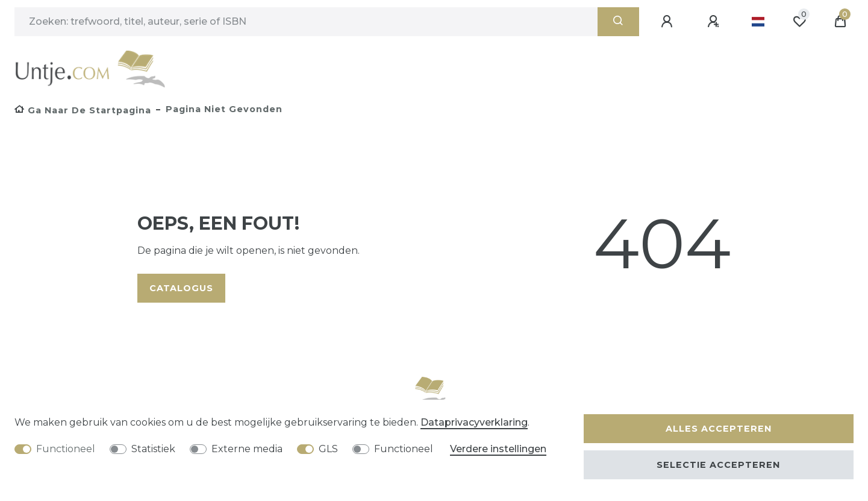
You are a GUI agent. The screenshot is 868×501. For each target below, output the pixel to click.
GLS (328, 449)
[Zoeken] (618, 22)
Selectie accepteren (718, 465)
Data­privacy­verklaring (474, 422)
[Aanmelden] (669, 22)
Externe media (247, 449)
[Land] (758, 22)
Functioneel (66, 449)
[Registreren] (715, 22)
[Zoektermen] (306, 22)
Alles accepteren (719, 429)
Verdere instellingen (498, 449)
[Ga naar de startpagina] (83, 110)
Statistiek (153, 449)
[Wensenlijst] (799, 22)
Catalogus (181, 288)
